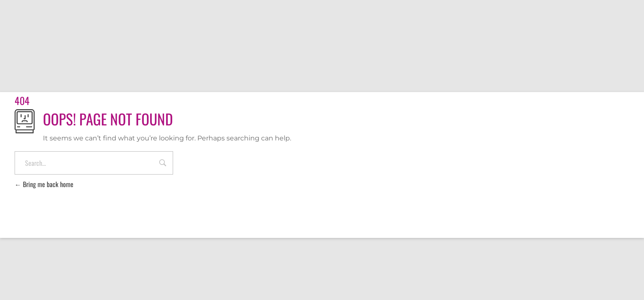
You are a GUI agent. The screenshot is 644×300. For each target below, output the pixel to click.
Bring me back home (44, 184)
